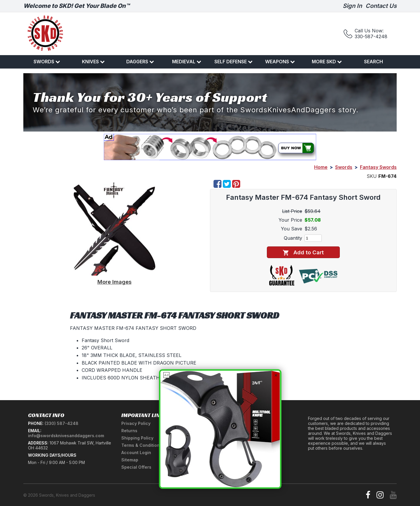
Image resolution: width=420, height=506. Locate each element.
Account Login (136, 452)
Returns (129, 431)
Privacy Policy (136, 423)
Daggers (140, 62)
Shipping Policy (137, 438)
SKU (372, 176)
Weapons (280, 62)
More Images (114, 282)
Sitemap (130, 460)
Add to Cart (303, 252)
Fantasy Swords (378, 167)
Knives (93, 62)
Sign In (352, 6)
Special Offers (136, 467)
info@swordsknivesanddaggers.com (66, 436)
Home (321, 167)
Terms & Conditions (142, 445)
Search (373, 62)
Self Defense (233, 62)
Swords (47, 62)
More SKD (327, 62)
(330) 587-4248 (62, 423)
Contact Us (381, 6)
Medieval (187, 62)
